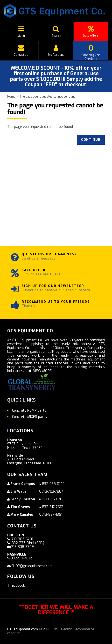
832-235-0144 (53, 484)
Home (11, 97)
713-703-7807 (53, 492)
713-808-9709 (23, 547)
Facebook (16, 585)
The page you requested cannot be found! (48, 97)
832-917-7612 (53, 507)
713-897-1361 (52, 515)
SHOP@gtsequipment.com (32, 566)
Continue (91, 140)
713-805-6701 (53, 499)
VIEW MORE (40, 371)
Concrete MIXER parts (29, 417)
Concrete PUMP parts (29, 411)
